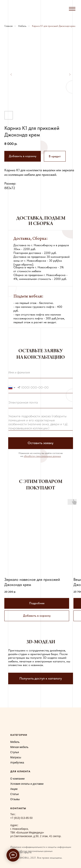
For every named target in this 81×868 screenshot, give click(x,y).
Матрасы (16, 757)
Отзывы (15, 799)
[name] (41, 373)
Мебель (22, 26)
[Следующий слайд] (70, 74)
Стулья (15, 752)
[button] (55, 156)
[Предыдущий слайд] (11, 74)
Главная (8, 26)
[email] (41, 403)
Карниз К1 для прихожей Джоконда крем (54, 26)
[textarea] (41, 421)
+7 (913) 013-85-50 (21, 818)
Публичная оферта (21, 852)
